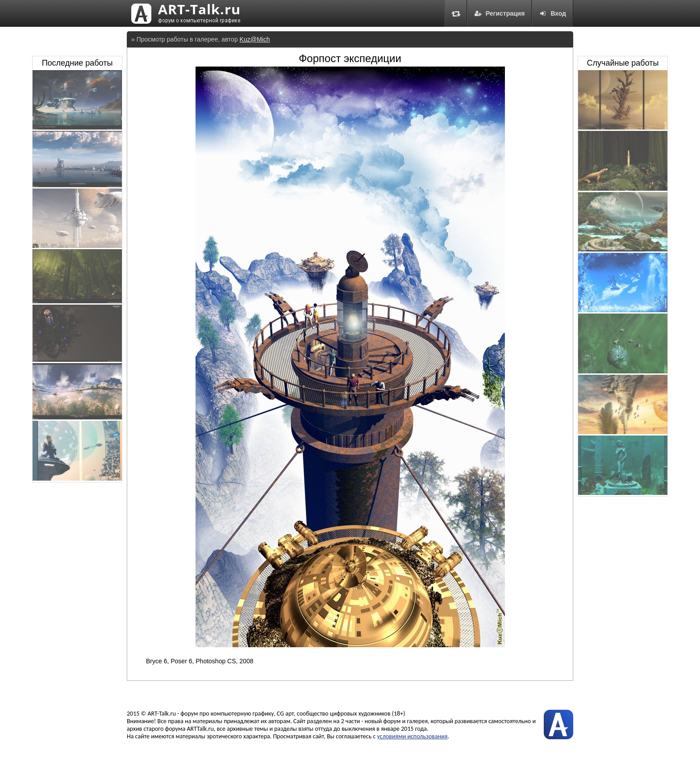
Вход (552, 13)
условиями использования (412, 736)
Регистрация (500, 13)
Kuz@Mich (255, 39)
